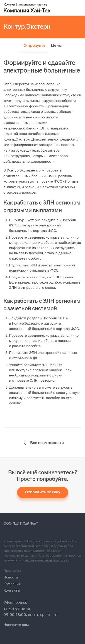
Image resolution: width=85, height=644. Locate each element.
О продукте (35, 45)
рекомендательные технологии (46, 560)
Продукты (12, 571)
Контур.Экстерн (27, 27)
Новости (11, 577)
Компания (12, 584)
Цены (56, 45)
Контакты (12, 590)
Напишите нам (16, 625)
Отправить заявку (43, 492)
